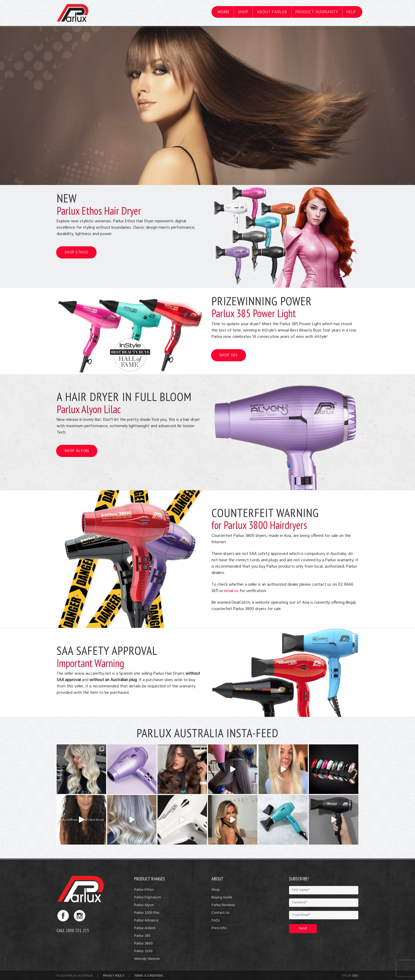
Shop (243, 12)
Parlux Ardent (145, 928)
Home (224, 12)
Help (351, 12)
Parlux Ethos (144, 890)
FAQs (216, 921)
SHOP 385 (229, 355)
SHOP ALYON (77, 451)
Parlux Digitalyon (148, 897)
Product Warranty (317, 12)
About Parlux (272, 12)
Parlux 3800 (143, 944)
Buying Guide (222, 897)
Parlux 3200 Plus (147, 913)
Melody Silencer (147, 959)
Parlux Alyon (144, 905)
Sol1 (355, 976)
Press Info (219, 928)
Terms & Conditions (149, 976)
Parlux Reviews (223, 905)
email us (231, 591)
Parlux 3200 (143, 951)
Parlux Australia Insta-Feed (207, 733)
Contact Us (220, 913)
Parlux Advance (146, 921)
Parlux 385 (142, 936)
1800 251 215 (77, 930)
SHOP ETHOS (76, 252)
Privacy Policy (114, 976)
